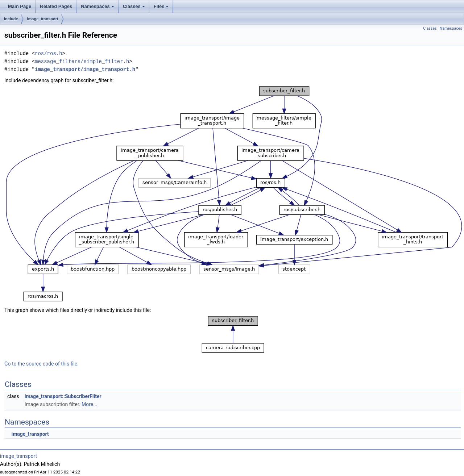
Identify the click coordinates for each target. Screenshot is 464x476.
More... (89, 404)
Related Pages (56, 6)
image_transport (43, 19)
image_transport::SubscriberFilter (63, 396)
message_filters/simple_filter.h (82, 61)
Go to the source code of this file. (42, 364)
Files (161, 6)
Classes (134, 6)
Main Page (20, 6)
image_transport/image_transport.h (85, 69)
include (11, 19)
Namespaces (98, 6)
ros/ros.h (49, 53)
